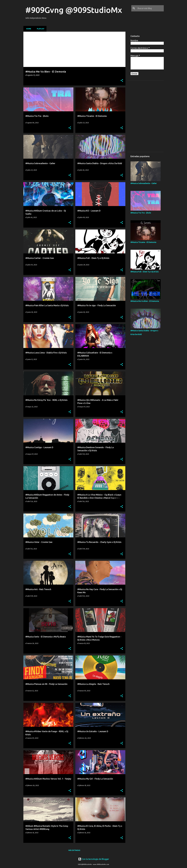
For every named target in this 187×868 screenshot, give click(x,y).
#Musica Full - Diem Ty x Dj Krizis (145, 272)
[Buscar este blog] (150, 8)
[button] (122, 81)
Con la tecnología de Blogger (94, 859)
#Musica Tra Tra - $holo (141, 213)
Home (28, 29)
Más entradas (74, 850)
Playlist (40, 29)
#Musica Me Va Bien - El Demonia (145, 301)
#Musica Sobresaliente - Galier (144, 183)
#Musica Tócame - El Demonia (143, 242)
